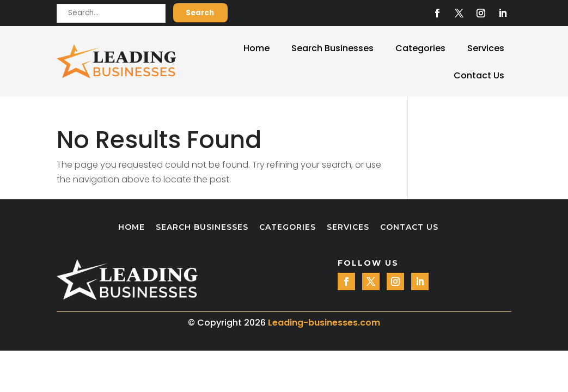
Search (200, 13)
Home (256, 48)
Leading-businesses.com (324, 323)
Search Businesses (332, 48)
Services (486, 48)
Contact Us (479, 75)
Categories (420, 48)
